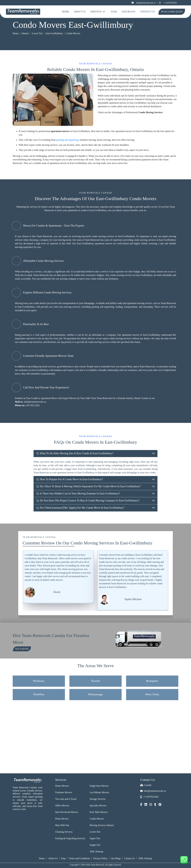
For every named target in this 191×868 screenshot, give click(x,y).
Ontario (25, 33)
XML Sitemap (96, 852)
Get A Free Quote (172, 12)
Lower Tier (37, 33)
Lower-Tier (95, 832)
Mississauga (96, 695)
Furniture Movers (64, 792)
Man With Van (62, 825)
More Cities (152, 695)
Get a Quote (22, 649)
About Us (80, 12)
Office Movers (62, 806)
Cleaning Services (64, 832)
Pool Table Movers (99, 812)
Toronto (96, 681)
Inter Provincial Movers (67, 812)
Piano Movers (62, 819)
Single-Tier (95, 845)
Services (98, 12)
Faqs (63, 858)
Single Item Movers (99, 786)
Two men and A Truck (66, 799)
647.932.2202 (33, 405)
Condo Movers (97, 819)
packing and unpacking (67, 140)
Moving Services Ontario (102, 825)
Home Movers (62, 786)
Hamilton (39, 695)
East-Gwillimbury (54, 33)
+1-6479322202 (168, 3)
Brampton (152, 681)
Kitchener (39, 681)
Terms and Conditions (79, 858)
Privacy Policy (100, 858)
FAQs (114, 12)
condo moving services (103, 236)
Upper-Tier (95, 838)
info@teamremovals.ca (144, 3)
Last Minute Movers (99, 792)
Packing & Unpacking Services (70, 838)
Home (66, 12)
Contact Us (147, 12)
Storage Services (98, 799)
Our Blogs (128, 12)
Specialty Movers (98, 806)
